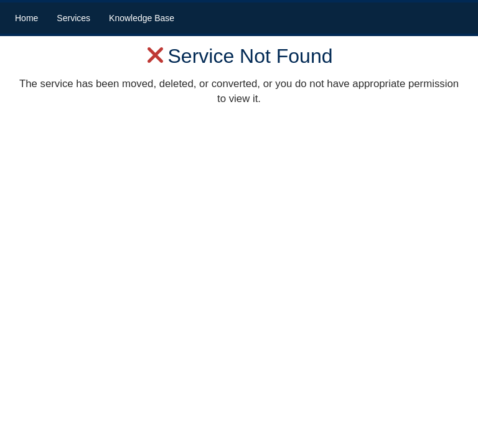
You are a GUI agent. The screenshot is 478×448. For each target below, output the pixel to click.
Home (26, 18)
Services (73, 18)
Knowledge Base (142, 18)
